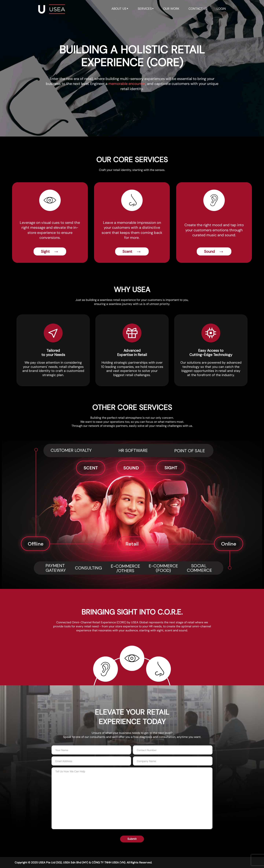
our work (171, 9)
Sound (214, 251)
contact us (198, 9)
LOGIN (221, 9)
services (146, 9)
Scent (132, 251)
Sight (50, 251)
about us (120, 9)
